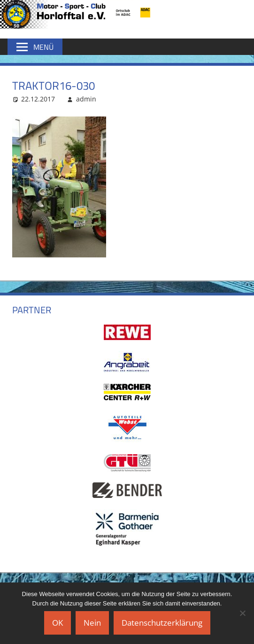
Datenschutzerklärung (162, 623)
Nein (92, 623)
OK (58, 623)
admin (86, 99)
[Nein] (242, 613)
